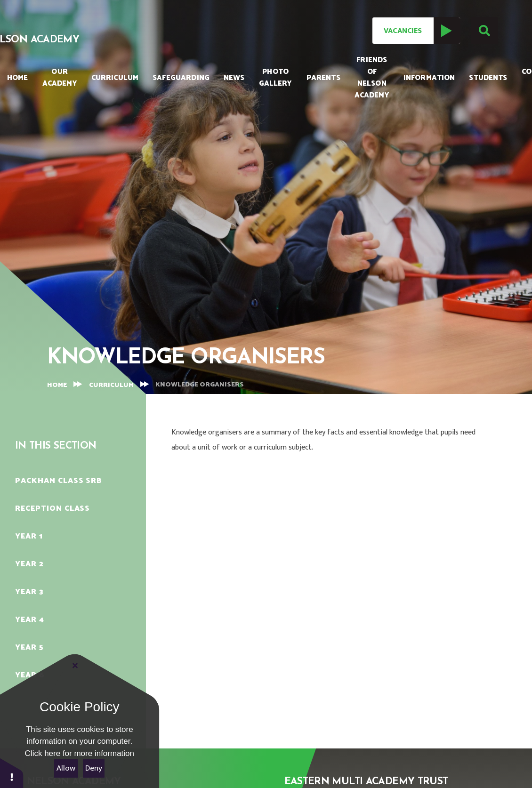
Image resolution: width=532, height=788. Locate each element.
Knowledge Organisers (200, 385)
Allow (66, 768)
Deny (94, 768)
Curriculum (111, 385)
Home (57, 385)
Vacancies (422, 31)
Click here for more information (80, 753)
